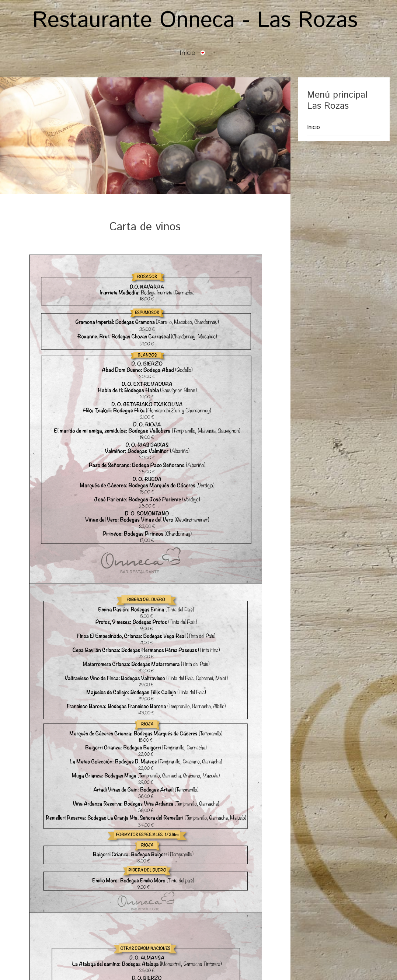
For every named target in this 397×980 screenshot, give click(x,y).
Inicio (314, 127)
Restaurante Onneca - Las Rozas (195, 21)
